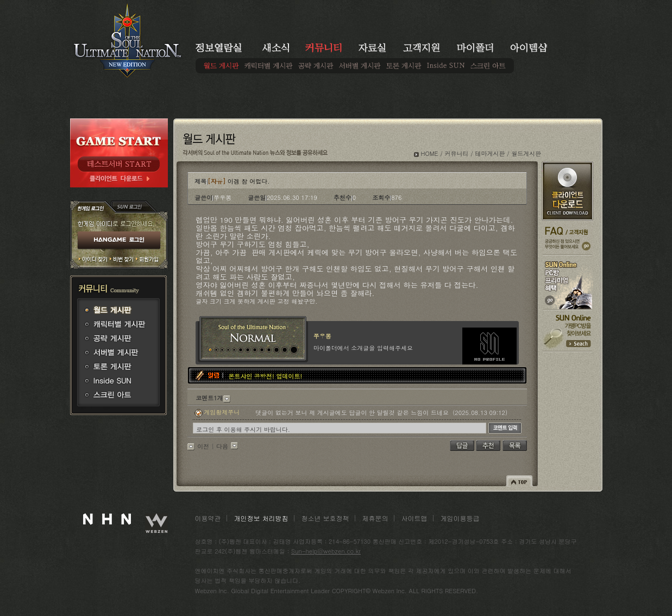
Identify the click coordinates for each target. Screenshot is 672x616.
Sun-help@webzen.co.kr (326, 551)
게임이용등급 (460, 518)
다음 (222, 446)
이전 (203, 446)
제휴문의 (375, 518)
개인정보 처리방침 (261, 518)
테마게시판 (490, 153)
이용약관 (208, 518)
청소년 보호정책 (325, 518)
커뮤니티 (456, 153)
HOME (430, 153)
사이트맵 (414, 518)
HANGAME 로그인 (119, 241)
